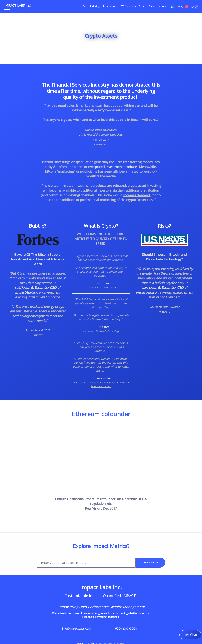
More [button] (163, 6)
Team (142, 6)
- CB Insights (101, 327)
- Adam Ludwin (101, 283)
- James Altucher (101, 378)
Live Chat (190, 635)
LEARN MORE (150, 563)
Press (152, 6)
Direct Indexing (91, 6)
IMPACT (178, 7)
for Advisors (110, 6)
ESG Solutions (128, 6)
